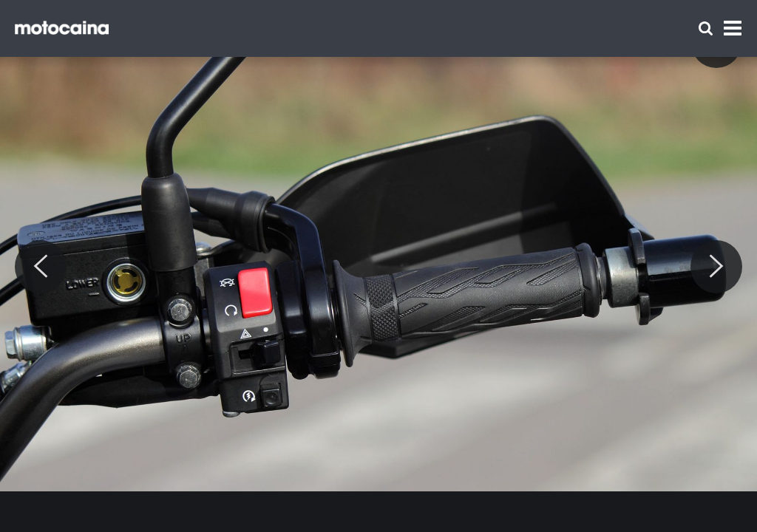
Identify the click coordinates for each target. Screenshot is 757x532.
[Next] (716, 267)
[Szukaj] (706, 28)
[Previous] (41, 267)
